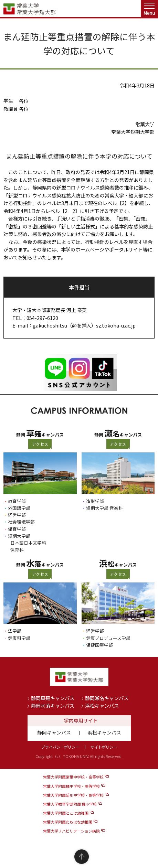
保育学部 (17, 529)
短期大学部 (19, 536)
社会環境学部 (21, 522)
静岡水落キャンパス (53, 706)
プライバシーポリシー (60, 747)
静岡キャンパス (54, 732)
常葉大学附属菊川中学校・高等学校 (73, 795)
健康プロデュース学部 (108, 638)
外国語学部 (19, 508)
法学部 (15, 631)
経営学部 (17, 515)
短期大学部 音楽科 (104, 508)
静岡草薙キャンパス (53, 698)
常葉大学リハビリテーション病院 (71, 831)
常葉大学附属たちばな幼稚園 (68, 822)
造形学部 (95, 501)
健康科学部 (19, 638)
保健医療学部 (99, 645)
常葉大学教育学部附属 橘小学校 (70, 804)
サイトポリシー (104, 747)
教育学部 (17, 501)
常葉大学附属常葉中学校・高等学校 (73, 777)
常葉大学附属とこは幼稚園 (66, 813)
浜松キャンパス (102, 706)
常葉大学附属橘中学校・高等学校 (71, 786)
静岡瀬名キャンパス (107, 698)
